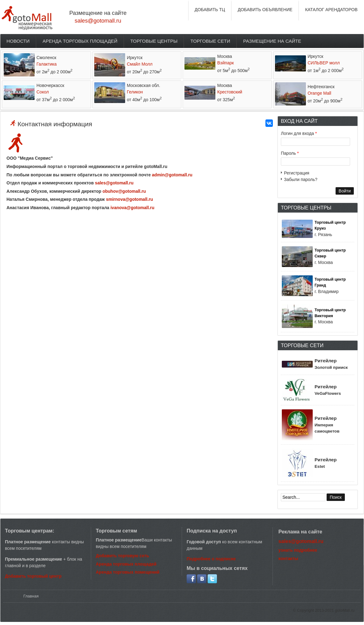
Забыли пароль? (301, 179)
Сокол (43, 92)
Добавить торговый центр (33, 576)
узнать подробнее (298, 550)
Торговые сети (210, 41)
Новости (18, 41)
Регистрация (297, 173)
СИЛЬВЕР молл (324, 63)
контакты (288, 558)
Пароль (290, 153)
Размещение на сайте (272, 41)
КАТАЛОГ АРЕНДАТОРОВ (331, 10)
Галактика (47, 64)
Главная (31, 596)
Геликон (135, 92)
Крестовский (230, 92)
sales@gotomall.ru (98, 21)
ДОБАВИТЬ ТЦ (210, 10)
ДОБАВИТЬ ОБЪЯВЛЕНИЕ (265, 10)
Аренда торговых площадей (80, 41)
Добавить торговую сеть (122, 556)
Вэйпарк (226, 63)
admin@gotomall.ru (172, 175)
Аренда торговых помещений (128, 572)
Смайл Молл (140, 64)
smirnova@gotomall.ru (129, 199)
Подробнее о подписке (211, 559)
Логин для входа (299, 133)
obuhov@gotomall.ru (124, 191)
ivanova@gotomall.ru (132, 208)
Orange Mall (320, 93)
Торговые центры (154, 41)
